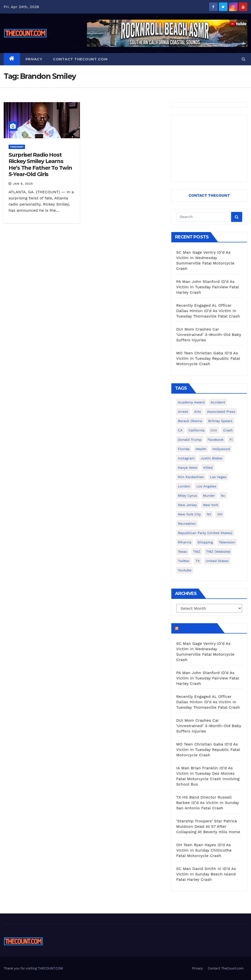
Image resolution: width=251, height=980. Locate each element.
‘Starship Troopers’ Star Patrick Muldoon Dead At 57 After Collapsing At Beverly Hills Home (208, 826)
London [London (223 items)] (184, 486)
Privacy (34, 59)
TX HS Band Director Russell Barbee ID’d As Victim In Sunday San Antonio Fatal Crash (208, 803)
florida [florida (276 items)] (184, 449)
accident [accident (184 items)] (218, 402)
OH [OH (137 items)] (220, 514)
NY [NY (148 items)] (209, 514)
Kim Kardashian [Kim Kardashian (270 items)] (191, 477)
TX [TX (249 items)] (198, 561)
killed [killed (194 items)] (208, 468)
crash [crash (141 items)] (228, 430)
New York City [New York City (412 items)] (189, 514)
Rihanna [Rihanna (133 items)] (185, 542)
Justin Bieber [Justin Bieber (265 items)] (212, 458)
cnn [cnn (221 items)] (214, 430)
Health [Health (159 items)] (201, 449)
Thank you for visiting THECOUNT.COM (33, 968)
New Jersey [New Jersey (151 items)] (188, 505)
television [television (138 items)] (227, 542)
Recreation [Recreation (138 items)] (187, 524)
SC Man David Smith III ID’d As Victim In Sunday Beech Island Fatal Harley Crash (206, 874)
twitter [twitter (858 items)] (184, 561)
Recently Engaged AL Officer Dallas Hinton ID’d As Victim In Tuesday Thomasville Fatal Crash (208, 311)
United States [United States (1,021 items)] (217, 561)
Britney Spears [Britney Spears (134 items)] (220, 421)
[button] (244, 59)
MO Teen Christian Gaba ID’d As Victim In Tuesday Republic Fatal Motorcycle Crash (208, 358)
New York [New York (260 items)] (211, 505)
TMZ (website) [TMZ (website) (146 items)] (218, 552)
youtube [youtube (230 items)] (185, 570)
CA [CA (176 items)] (180, 430)
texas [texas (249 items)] (182, 552)
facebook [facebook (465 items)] (216, 440)
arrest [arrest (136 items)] (183, 412)
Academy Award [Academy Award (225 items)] (191, 402)
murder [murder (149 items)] (209, 496)
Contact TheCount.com (80, 59)
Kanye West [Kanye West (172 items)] (188, 468)
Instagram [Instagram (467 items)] (186, 458)
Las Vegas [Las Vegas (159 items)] (218, 477)
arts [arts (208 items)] (198, 412)
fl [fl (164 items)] (231, 440)
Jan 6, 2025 (23, 184)
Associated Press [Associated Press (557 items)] (221, 412)
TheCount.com (197, 628)
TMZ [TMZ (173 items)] (196, 552)
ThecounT (17, 147)
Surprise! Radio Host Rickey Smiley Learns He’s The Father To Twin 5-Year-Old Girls (40, 165)
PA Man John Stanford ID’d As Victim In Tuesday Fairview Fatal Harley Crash (208, 287)
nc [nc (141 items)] (223, 496)
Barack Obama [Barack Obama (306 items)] (190, 421)
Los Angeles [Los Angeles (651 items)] (206, 486)
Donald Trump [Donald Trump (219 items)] (190, 440)
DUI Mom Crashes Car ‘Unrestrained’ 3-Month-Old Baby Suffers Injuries (209, 335)
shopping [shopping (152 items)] (205, 542)
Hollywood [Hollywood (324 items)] (221, 449)
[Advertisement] (209, 148)
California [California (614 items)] (196, 430)
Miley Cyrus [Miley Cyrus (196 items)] (188, 496)
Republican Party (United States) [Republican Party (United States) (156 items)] (205, 533)
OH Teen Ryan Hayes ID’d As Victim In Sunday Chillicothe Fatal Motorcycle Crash (204, 850)
